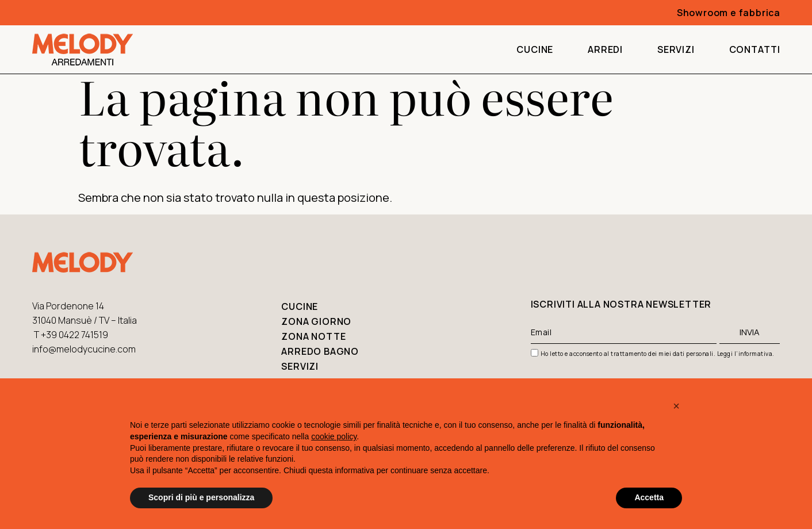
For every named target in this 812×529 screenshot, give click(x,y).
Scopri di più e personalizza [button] (201, 497)
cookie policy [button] (334, 436)
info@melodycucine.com (84, 349)
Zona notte (313, 336)
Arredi (605, 49)
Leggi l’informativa (745, 354)
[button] (676, 406)
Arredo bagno (320, 351)
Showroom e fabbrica (729, 13)
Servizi (676, 49)
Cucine (535, 49)
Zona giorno (316, 321)
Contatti (755, 49)
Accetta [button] (649, 497)
